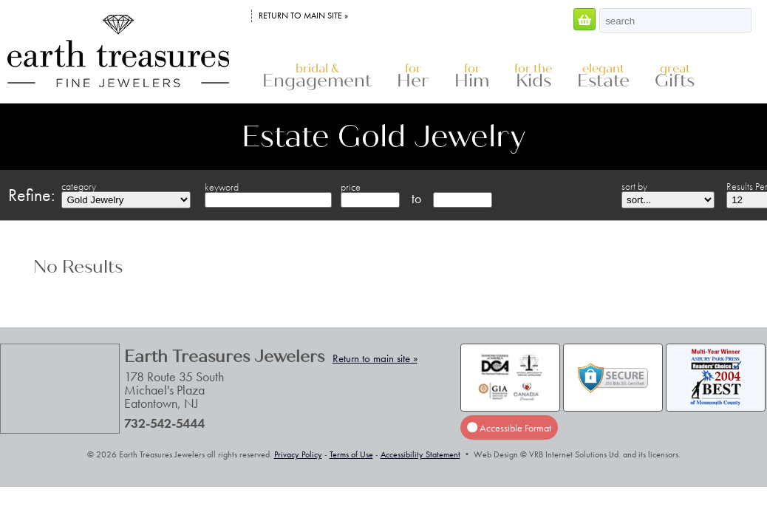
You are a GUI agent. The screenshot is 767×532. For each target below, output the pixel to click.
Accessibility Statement (420, 454)
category (79, 186)
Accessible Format (509, 428)
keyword (222, 187)
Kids (533, 76)
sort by (634, 186)
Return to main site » (303, 16)
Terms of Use (351, 454)
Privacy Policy (298, 454)
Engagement (317, 76)
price (351, 187)
